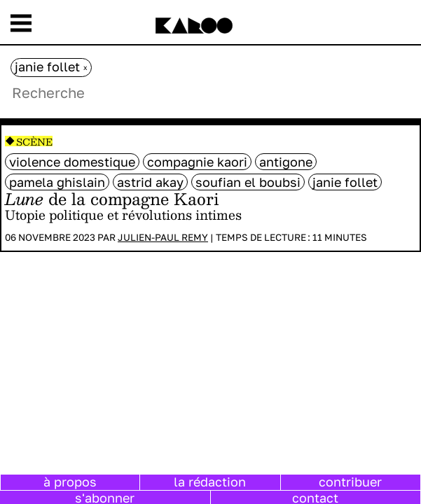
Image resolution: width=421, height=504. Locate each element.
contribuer (350, 482)
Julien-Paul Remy (163, 237)
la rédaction (210, 482)
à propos (70, 482)
